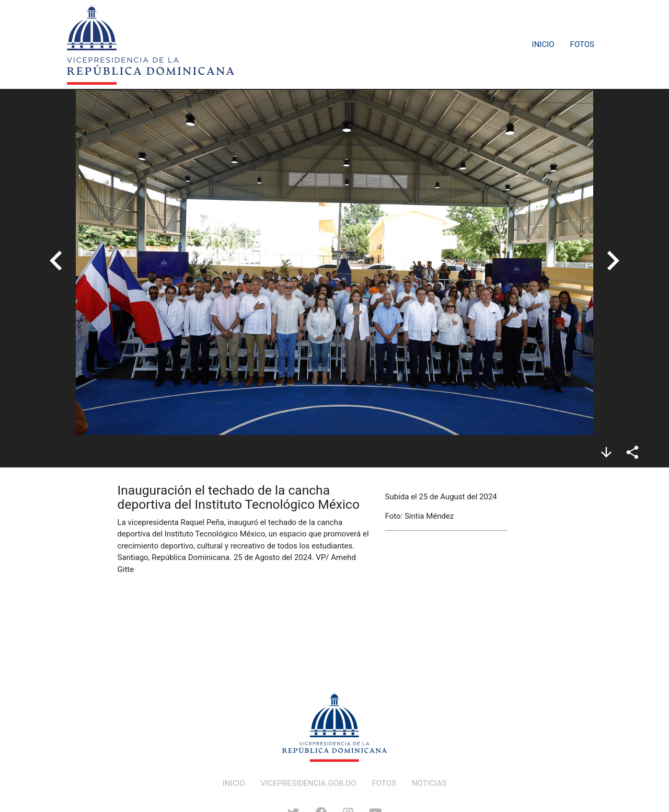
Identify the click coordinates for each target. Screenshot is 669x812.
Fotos (582, 44)
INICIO (234, 783)
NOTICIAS (429, 783)
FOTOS (384, 783)
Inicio (543, 44)
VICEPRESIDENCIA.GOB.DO (309, 783)
